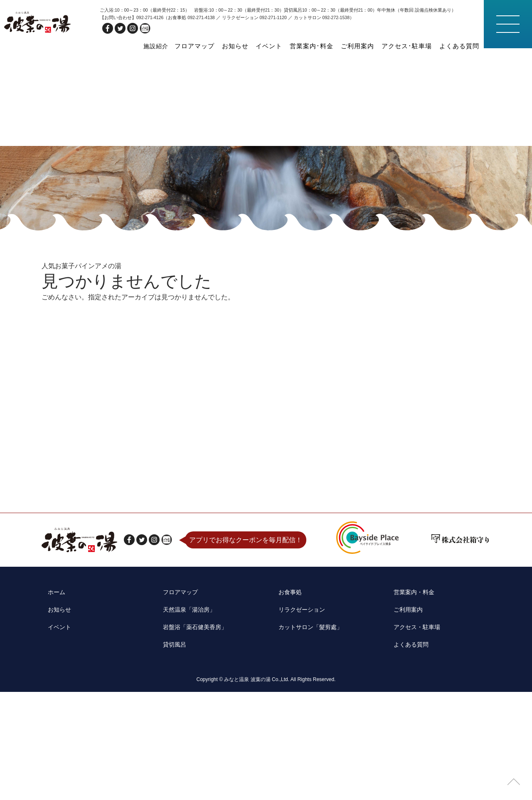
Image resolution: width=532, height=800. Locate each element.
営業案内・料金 (411, 716)
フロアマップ (226, 46)
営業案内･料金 (330, 46)
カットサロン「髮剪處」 (309, 742)
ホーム (52, 716)
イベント (292, 46)
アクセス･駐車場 (415, 46)
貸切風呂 (170, 755)
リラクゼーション (299, 729)
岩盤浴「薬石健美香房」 (194, 742)
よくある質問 (462, 46)
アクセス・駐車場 (414, 742)
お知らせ (262, 46)
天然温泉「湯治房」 (187, 729)
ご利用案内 (371, 46)
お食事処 (286, 716)
